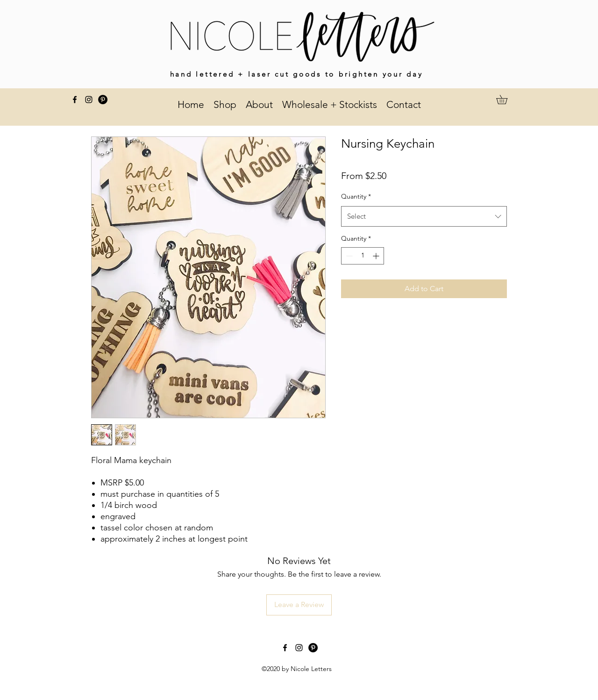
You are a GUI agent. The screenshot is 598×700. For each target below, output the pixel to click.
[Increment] (377, 256)
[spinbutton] (363, 256)
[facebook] (75, 100)
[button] (506, 100)
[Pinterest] (103, 100)
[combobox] (424, 216)
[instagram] (89, 100)
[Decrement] (348, 256)
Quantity (356, 196)
